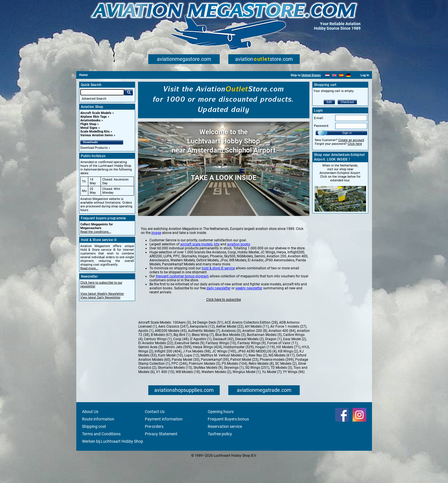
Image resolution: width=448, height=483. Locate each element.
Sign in (347, 133)
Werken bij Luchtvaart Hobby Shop (113, 464)
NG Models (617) (282, 378)
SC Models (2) (286, 386)
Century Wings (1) (158, 362)
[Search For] (102, 92)
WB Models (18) (188, 394)
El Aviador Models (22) (156, 366)
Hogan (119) (265, 370)
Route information (98, 442)
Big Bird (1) (182, 357)
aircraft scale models (196, 267)
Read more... (89, 268)
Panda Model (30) (186, 382)
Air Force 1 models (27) (288, 349)
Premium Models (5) (205, 386)
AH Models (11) (257, 349)
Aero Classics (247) (173, 349)
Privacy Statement (161, 456)
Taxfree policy (220, 456)
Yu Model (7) (272, 394)
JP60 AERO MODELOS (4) (257, 374)
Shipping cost (94, 449)
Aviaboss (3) (231, 353)
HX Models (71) (288, 370)
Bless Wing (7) (203, 357)
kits (217, 267)
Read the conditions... (96, 232)
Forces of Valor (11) (282, 366)
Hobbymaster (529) (239, 370)
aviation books (239, 267)
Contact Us (155, 434)
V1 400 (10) (165, 394)
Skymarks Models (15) (175, 390)
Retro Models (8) (261, 386)
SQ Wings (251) (257, 390)
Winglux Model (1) (247, 394)
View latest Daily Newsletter (100, 297)
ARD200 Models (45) (171, 353)
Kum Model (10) (170, 378)
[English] (334, 75)
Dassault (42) (223, 362)
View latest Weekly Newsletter (102, 294)
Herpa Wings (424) (207, 370)
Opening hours (221, 434)
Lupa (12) (192, 378)
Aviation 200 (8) (255, 353)
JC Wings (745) (224, 374)
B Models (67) (161, 357)
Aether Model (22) (230, 349)
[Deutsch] (348, 75)
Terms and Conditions (101, 456)
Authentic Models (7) (204, 353)
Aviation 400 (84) (282, 353)
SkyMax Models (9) (208, 390)
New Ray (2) (258, 378)
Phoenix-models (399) (277, 382)
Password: (321, 126)
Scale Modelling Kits (95, 132)
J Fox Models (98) (197, 374)
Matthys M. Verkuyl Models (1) (224, 378)
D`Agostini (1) (201, 362)
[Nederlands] (327, 75)
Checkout (347, 102)
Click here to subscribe (224, 322)
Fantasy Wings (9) (252, 366)
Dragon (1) (273, 362)
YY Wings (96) (294, 394)
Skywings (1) (234, 390)
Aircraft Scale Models (96, 113)
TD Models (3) (281, 390)
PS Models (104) (234, 386)
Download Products (94, 148)
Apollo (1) (146, 353)
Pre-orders (154, 449)
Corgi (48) (181, 362)
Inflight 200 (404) (168, 374)
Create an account (351, 140)
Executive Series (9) (189, 366)
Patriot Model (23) (244, 382)
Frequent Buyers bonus (228, 442)
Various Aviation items (97, 135)
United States (311, 75)
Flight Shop (88, 124)
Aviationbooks (90, 120)
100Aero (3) (182, 345)
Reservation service (225, 449)
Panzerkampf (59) (215, 382)
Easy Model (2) (295, 362)
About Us (90, 434)
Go (129, 92)
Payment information (164, 442)
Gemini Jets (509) (178, 370)
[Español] (341, 75)
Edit (329, 102)
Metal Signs (89, 128)
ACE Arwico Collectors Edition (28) (251, 345)
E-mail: (319, 118)
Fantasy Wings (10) (221, 366)
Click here (355, 144)
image (156, 255)
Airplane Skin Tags (94, 117)
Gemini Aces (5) (150, 370)
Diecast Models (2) (249, 362)
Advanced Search (94, 99)
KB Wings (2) (288, 374)
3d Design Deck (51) (208, 345)
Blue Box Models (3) (230, 357)
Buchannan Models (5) (264, 357)
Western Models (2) (216, 394)
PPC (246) (179, 386)
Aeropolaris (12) (202, 349)
